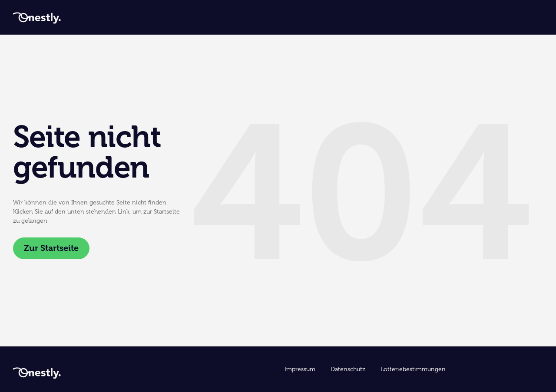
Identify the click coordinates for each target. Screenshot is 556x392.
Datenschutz (348, 369)
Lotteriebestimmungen (413, 369)
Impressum (300, 369)
